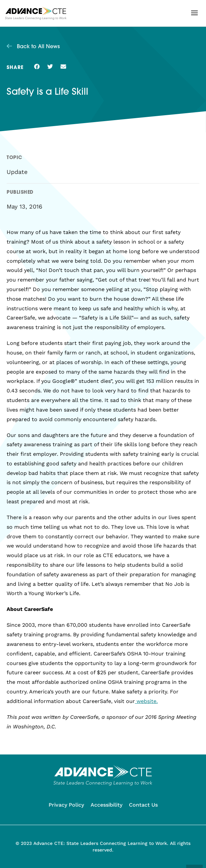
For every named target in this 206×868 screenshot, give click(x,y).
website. (146, 701)
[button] (194, 13)
